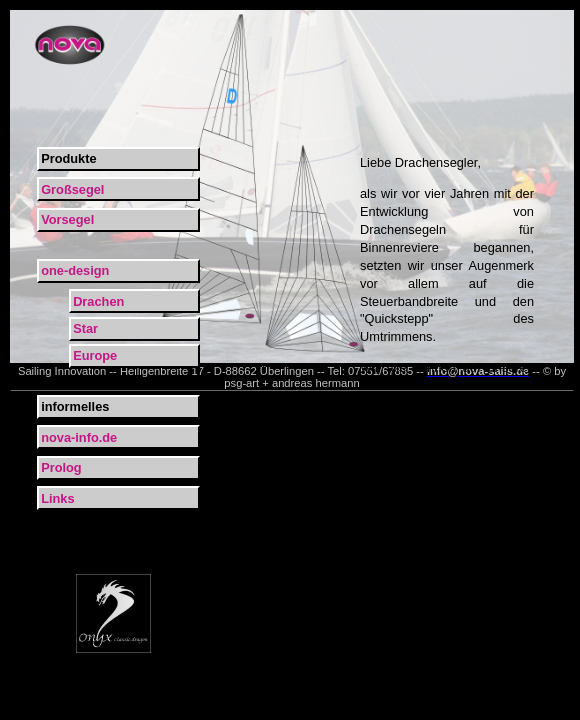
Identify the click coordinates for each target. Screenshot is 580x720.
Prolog (61, 467)
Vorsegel (67, 219)
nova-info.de (79, 437)
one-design (75, 270)
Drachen (98, 301)
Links (57, 498)
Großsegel (72, 189)
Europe (95, 355)
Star (85, 328)
